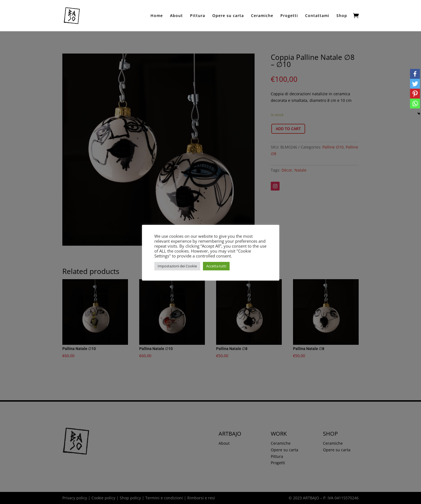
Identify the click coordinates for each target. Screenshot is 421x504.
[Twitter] (415, 84)
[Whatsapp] (415, 103)
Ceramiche (262, 16)
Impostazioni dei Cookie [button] (177, 266)
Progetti (289, 16)
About (176, 16)
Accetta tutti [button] (216, 266)
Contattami (317, 16)
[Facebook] (415, 74)
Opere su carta (228, 16)
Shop (342, 16)
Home (157, 16)
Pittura (198, 16)
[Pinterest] (415, 94)
